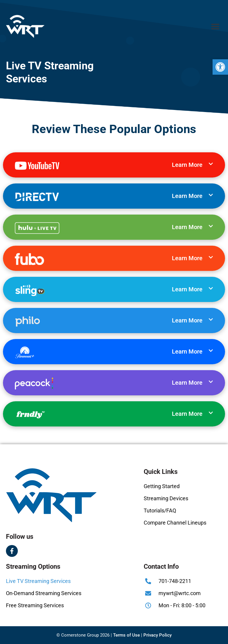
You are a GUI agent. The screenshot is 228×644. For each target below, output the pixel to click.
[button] (220, 67)
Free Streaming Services (35, 605)
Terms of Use (126, 635)
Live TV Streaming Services (38, 581)
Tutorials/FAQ (160, 510)
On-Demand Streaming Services (44, 593)
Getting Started (162, 486)
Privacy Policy (157, 635)
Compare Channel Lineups (175, 523)
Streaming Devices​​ (166, 498)
